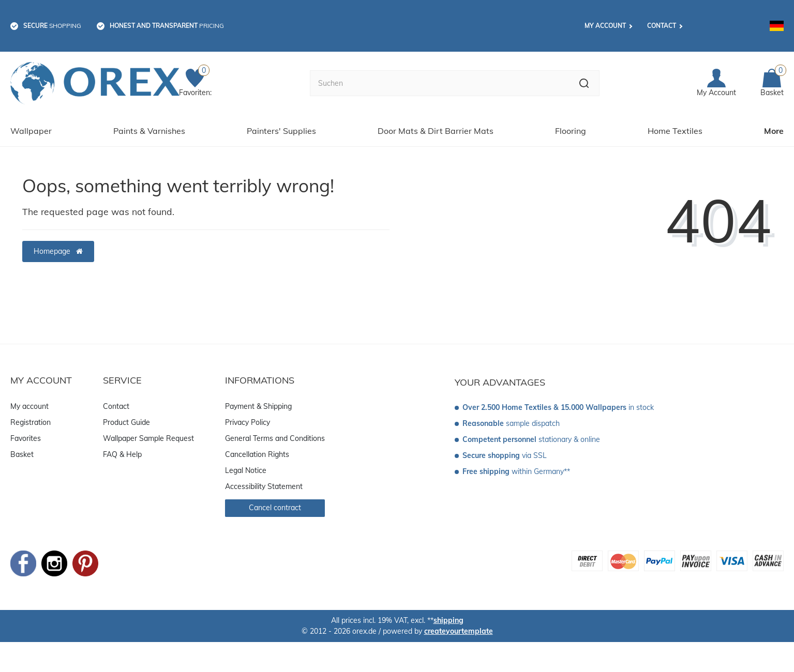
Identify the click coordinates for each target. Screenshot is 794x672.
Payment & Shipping (258, 405)
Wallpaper (31, 130)
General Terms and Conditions (275, 437)
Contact (662, 26)
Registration (31, 421)
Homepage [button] (58, 250)
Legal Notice (246, 469)
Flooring (571, 130)
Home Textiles (675, 130)
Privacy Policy (248, 421)
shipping (448, 619)
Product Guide (126, 421)
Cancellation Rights (257, 453)
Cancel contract (275, 507)
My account (605, 26)
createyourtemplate (459, 630)
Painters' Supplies (281, 130)
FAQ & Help (122, 453)
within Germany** (516, 471)
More (774, 130)
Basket (22, 453)
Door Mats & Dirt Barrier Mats (436, 130)
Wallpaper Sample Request (148, 437)
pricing (167, 26)
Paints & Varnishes (149, 130)
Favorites (26, 437)
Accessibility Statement (264, 485)
